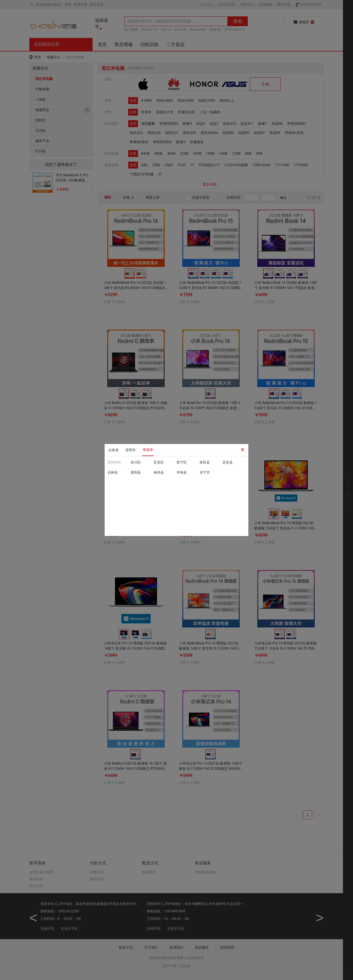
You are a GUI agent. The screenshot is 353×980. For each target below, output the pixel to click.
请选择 (148, 450)
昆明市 (131, 450)
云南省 (113, 450)
